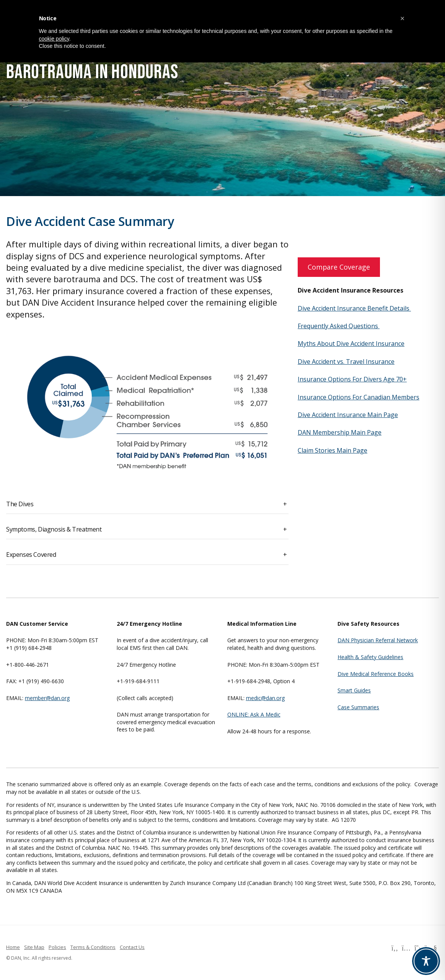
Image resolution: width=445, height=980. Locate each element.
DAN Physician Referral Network (378, 640)
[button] (403, 18)
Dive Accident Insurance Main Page (348, 415)
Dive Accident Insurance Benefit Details (354, 308)
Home (13, 947)
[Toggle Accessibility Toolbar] (426, 961)
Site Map (34, 947)
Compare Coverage (339, 267)
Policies (57, 947)
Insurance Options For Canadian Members (359, 397)
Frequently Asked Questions (339, 326)
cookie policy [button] (54, 39)
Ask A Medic (265, 714)
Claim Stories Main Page (333, 450)
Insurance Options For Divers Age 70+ (352, 379)
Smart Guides (354, 690)
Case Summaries (358, 707)
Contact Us (132, 947)
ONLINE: (239, 714)
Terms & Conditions (93, 947)
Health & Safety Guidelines (370, 657)
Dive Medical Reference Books (376, 674)
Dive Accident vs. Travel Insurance (346, 362)
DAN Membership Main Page (340, 432)
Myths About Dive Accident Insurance (351, 344)
